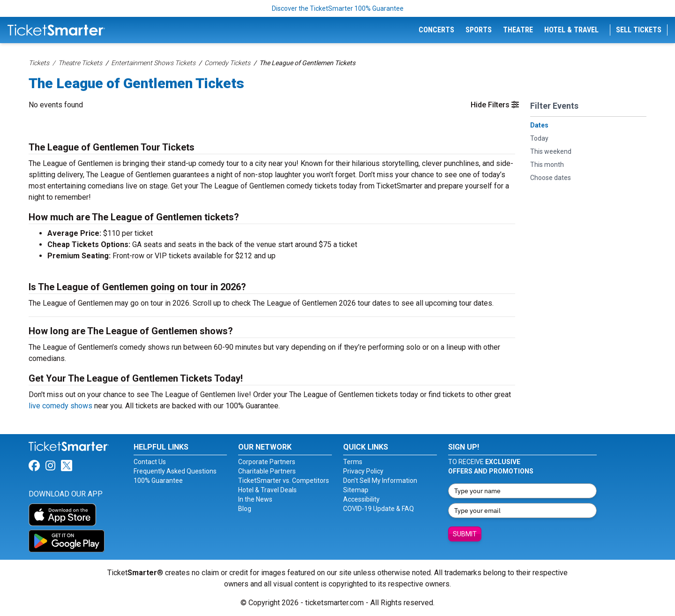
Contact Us (150, 462)
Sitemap (356, 490)
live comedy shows (60, 406)
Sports (479, 30)
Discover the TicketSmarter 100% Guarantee (338, 8)
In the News (255, 499)
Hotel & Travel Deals (267, 490)
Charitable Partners (267, 471)
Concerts (436, 30)
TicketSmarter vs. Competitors (284, 481)
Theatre (518, 30)
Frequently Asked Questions (175, 471)
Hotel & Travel (571, 30)
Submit (465, 534)
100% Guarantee (158, 481)
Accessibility (361, 499)
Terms (353, 462)
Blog (245, 509)
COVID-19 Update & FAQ (379, 509)
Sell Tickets (639, 30)
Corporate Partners (267, 462)
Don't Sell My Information (380, 481)
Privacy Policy (363, 471)
